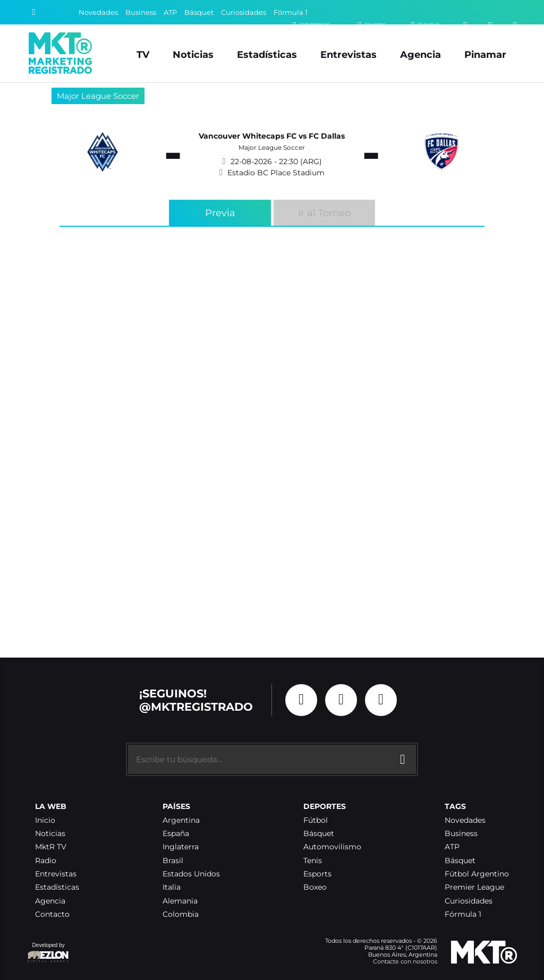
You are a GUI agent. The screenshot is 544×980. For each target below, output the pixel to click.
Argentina (181, 820)
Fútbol (316, 820)
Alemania (180, 901)
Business (141, 12)
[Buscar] (34, 12)
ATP (170, 12)
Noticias (193, 54)
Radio (46, 861)
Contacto (52, 914)
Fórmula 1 (291, 12)
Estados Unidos (191, 874)
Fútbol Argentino (477, 874)
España (176, 834)
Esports (317, 874)
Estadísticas (267, 54)
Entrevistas (348, 54)
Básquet (199, 12)
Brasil (173, 861)
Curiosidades (244, 12)
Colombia (181, 914)
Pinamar (485, 54)
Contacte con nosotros (405, 961)
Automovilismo (332, 847)
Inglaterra (181, 847)
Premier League (474, 887)
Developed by (48, 953)
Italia (172, 887)
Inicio (45, 820)
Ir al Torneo (324, 213)
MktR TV (51, 847)
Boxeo (315, 887)
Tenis (313, 861)
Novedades (98, 12)
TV (143, 54)
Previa (220, 213)
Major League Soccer (98, 96)
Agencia (420, 54)
